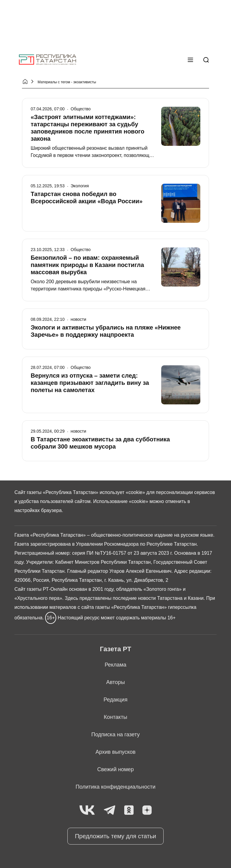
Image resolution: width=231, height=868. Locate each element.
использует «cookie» (122, 492)
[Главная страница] (48, 60)
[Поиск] (206, 60)
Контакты (115, 717)
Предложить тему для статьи (115, 836)
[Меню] (190, 60)
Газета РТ (115, 649)
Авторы (115, 682)
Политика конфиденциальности (115, 787)
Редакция (115, 700)
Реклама (115, 665)
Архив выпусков (115, 752)
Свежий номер (115, 769)
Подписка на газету (116, 735)
